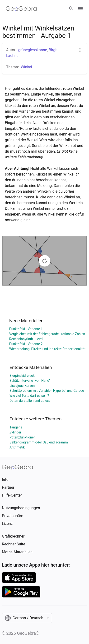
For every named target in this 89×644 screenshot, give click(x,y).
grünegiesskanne (33, 50)
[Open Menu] (80, 9)
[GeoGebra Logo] (21, 9)
